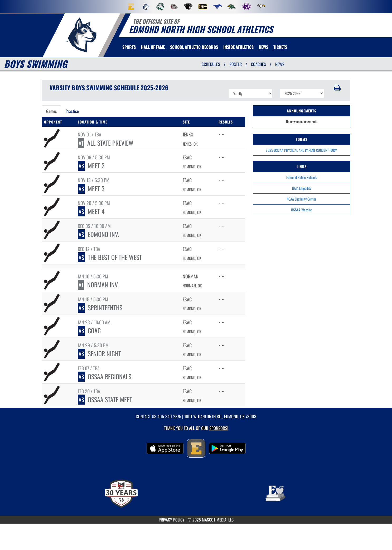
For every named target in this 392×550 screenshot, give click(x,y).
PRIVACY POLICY (172, 520)
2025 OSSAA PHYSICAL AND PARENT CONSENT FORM (301, 150)
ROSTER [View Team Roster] (236, 64)
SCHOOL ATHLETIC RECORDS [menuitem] (194, 47)
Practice (72, 111)
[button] (337, 88)
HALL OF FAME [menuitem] (153, 47)
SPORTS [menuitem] (129, 47)
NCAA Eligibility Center (301, 199)
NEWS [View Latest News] (280, 64)
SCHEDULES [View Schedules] (211, 64)
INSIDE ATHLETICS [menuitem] (238, 47)
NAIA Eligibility (302, 188)
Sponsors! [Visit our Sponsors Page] (219, 428)
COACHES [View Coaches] (258, 64)
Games (51, 111)
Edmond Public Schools (302, 177)
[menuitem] (131, 7)
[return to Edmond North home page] (81, 35)
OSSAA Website (301, 210)
